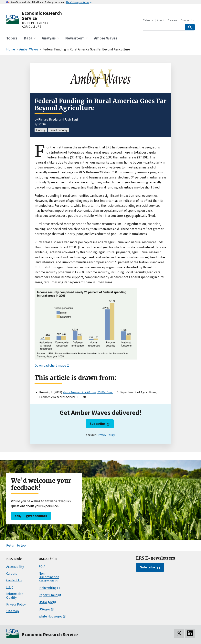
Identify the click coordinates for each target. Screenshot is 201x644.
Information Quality (15, 596)
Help (10, 587)
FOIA (42, 567)
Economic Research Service (42, 16)
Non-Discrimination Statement (49, 577)
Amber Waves (106, 38)
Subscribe (97, 424)
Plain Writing (48, 588)
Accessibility (15, 567)
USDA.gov (46, 602)
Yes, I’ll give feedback (31, 516)
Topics (12, 38)
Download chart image (50, 365)
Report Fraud (48, 595)
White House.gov (51, 616)
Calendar (148, 20)
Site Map (13, 611)
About (161, 20)
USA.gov (45, 609)
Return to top (16, 545)
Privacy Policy (106, 435)
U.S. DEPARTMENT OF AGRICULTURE (37, 25)
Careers (173, 20)
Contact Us (188, 20)
